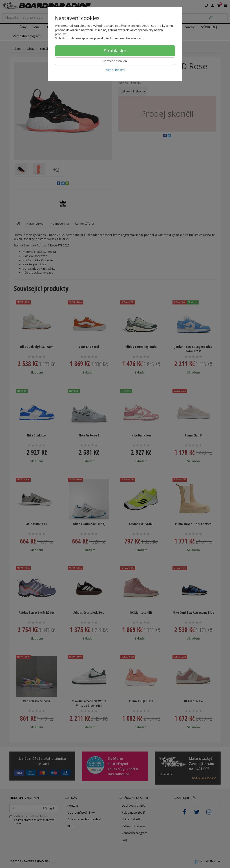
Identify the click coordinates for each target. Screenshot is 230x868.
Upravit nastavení (115, 61)
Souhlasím (115, 51)
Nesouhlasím (115, 70)
